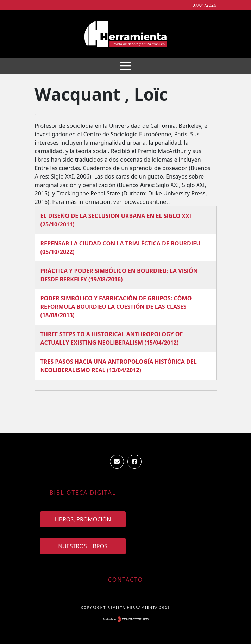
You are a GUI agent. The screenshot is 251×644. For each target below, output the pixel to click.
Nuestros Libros (83, 546)
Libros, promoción (83, 519)
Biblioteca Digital (83, 493)
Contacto (125, 580)
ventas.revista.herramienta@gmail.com (117, 462)
